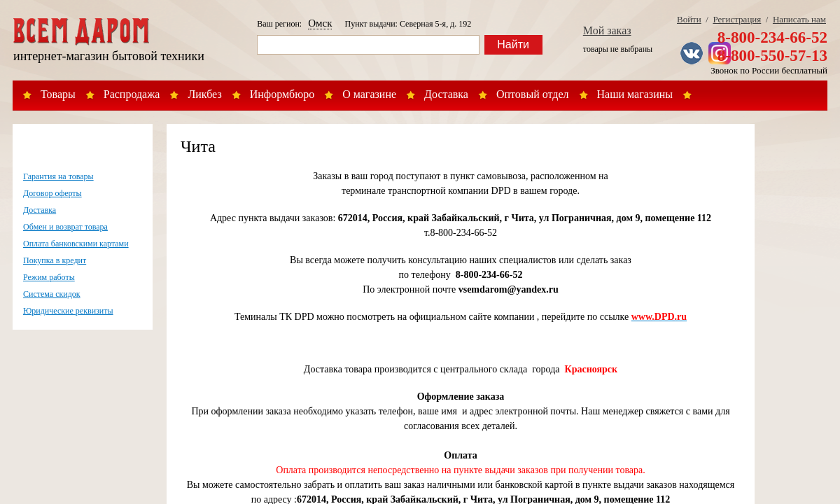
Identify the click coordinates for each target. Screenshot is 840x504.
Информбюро (282, 94)
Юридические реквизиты (68, 311)
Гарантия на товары (58, 176)
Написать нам (799, 19)
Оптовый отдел (533, 94)
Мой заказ (607, 30)
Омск (320, 23)
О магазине (369, 94)
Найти (513, 44)
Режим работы (49, 277)
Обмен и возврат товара (65, 227)
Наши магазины (635, 94)
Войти (689, 19)
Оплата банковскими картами (76, 244)
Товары (58, 94)
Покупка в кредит (55, 260)
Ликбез (204, 94)
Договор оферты (52, 193)
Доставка (446, 94)
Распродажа (132, 94)
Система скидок (52, 294)
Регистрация (737, 19)
